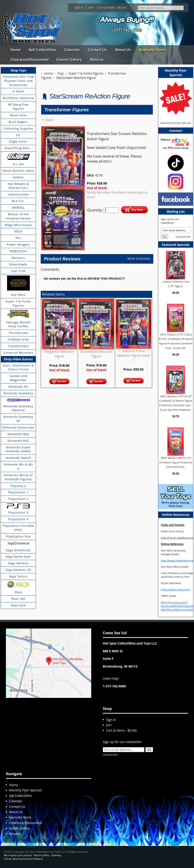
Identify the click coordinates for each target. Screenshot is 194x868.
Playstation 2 (18, 499)
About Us (123, 50)
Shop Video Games (18, 359)
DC (18, 135)
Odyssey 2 (18, 486)
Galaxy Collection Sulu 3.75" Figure (176, 284)
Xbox (18, 592)
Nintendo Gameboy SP (18, 419)
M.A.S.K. (18, 201)
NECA (18, 231)
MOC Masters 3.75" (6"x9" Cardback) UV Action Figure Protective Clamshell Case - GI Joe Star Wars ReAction (176, 403)
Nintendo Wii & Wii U (18, 466)
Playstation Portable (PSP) (18, 528)
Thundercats (18, 333)
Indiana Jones (18, 194)
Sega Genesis (18, 563)
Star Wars (18, 295)
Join (91, 8)
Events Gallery (69, 60)
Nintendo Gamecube (18, 427)
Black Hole (18, 115)
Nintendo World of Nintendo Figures (18, 477)
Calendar (72, 50)
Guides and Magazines (18, 378)
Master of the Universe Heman (18, 216)
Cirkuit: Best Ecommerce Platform (23, 859)
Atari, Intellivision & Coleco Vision (18, 367)
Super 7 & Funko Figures (18, 303)
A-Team (18, 91)
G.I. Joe (18, 164)
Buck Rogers (18, 122)
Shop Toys (18, 70)
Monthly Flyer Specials (26, 790)
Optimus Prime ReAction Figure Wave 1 (134, 355)
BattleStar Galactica (18, 98)
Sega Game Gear (18, 556)
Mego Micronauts (18, 225)
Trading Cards (18, 339)
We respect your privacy (18, 855)
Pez (18, 238)
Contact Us (97, 50)
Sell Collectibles (42, 50)
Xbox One (18, 605)
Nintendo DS (18, 387)
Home (15, 50)
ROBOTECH (18, 251)
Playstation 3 (18, 512)
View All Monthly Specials (176, 123)
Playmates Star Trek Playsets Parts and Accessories (18, 81)
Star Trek (18, 271)
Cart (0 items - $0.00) (112, 8)
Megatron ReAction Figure (59, 354)
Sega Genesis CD (18, 570)
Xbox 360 (18, 599)
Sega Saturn (18, 576)
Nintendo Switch (18, 458)
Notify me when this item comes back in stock (117, 195)
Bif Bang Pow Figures (18, 107)
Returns (97, 60)
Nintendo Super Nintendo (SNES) (18, 449)
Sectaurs (18, 258)
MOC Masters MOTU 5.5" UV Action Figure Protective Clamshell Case (176, 462)
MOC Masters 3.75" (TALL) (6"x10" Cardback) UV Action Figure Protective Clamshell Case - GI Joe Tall (176, 341)
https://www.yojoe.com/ (175, 589)
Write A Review (139, 259)
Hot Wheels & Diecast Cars (18, 186)
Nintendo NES (18, 441)
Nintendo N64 (18, 434)
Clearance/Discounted (30, 60)
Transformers (18, 346)
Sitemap (56, 855)
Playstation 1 (18, 492)
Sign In (79, 8)
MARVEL (18, 208)
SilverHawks (18, 264)
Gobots (18, 177)
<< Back (47, 120)
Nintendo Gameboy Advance (18, 408)
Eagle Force (18, 141)
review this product (106, 279)
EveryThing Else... (18, 148)
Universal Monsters (18, 353)
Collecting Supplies (18, 128)
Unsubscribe (183, 237)
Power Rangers (18, 244)
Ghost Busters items (18, 171)
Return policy (42, 855)
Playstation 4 (18, 519)
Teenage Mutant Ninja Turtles (18, 324)
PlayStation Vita (18, 536)
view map (111, 678)
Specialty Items (152, 50)
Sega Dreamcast (18, 550)
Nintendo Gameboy (18, 393)
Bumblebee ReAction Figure (96, 354)
